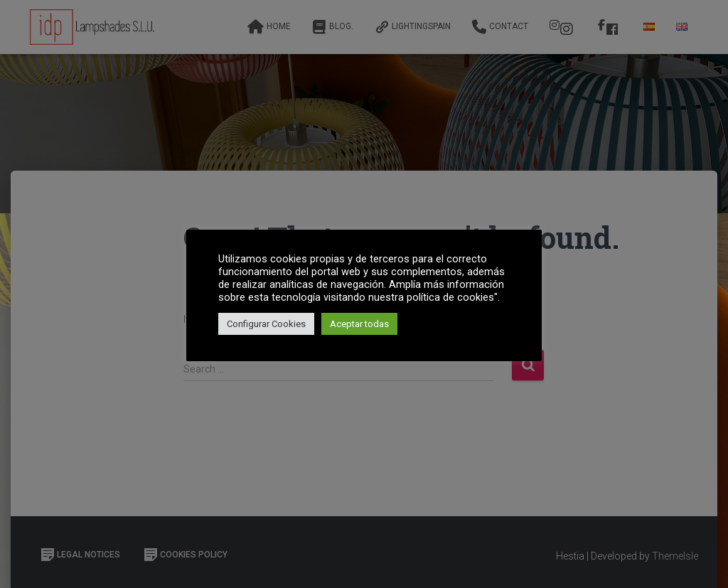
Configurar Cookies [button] (266, 324)
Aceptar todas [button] (359, 324)
